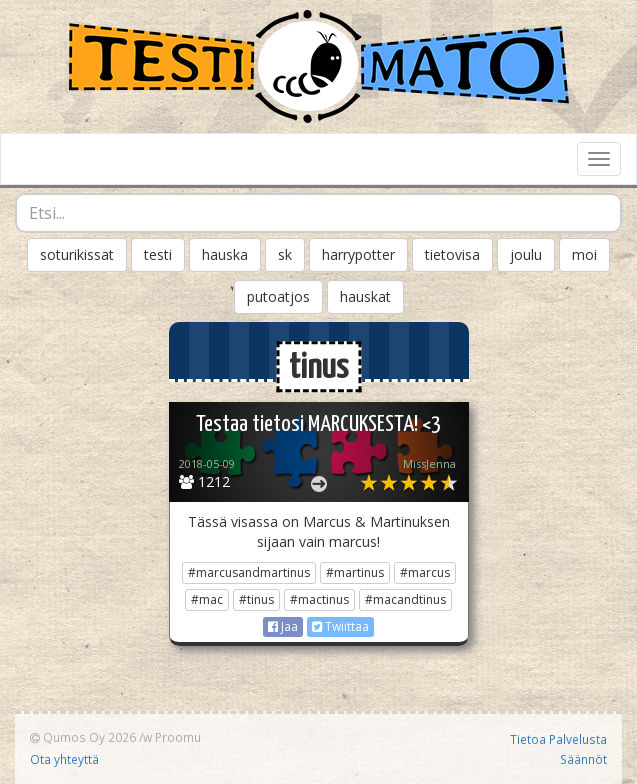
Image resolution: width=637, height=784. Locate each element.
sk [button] (285, 254)
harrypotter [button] (358, 254)
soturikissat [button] (77, 254)
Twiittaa (340, 626)
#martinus (355, 572)
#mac (207, 599)
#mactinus (319, 599)
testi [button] (158, 254)
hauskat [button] (365, 296)
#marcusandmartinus (249, 572)
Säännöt (583, 759)
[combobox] (318, 213)
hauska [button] (225, 254)
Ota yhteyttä (64, 759)
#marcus (425, 572)
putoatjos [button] (278, 296)
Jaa (283, 626)
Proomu (178, 737)
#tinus (256, 599)
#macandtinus (405, 599)
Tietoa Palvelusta (558, 739)
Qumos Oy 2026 (83, 737)
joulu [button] (526, 254)
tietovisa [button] (452, 254)
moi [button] (584, 254)
